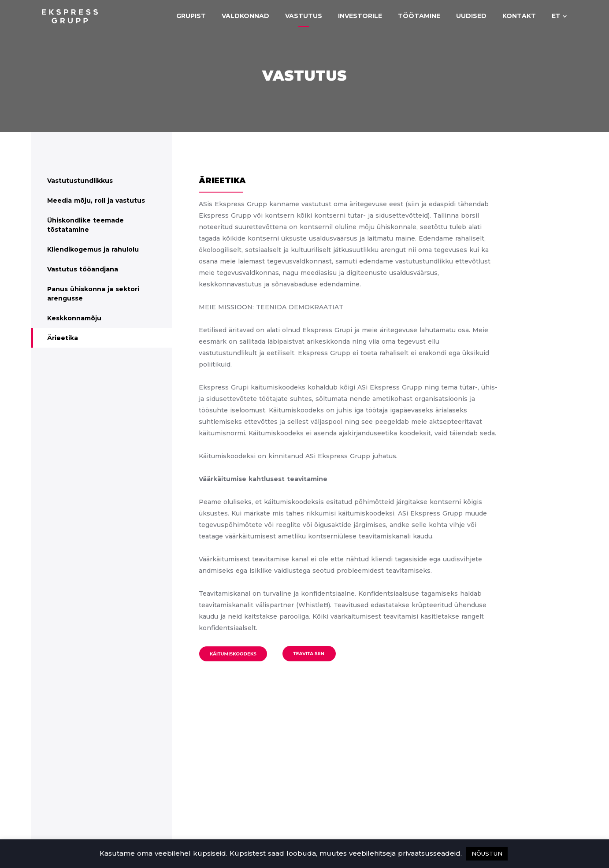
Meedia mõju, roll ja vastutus (96, 200)
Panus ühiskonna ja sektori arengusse (93, 294)
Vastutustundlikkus (80, 181)
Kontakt (519, 16)
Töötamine (419, 16)
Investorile (360, 16)
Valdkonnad (245, 16)
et (556, 16)
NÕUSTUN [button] (487, 853)
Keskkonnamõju (74, 318)
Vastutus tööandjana (83, 269)
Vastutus (304, 16)
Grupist (191, 16)
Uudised (471, 16)
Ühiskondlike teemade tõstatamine (85, 225)
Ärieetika (63, 338)
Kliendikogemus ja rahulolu (93, 249)
